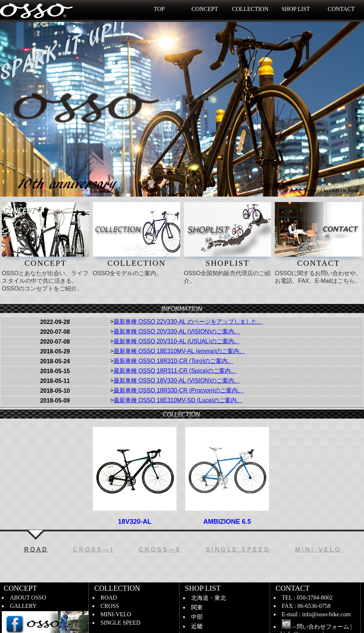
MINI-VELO (116, 614)
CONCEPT (205, 9)
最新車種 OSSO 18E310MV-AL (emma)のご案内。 (179, 351)
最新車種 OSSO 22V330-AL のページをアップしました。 (188, 322)
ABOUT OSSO (28, 598)
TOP (159, 9)
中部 (197, 617)
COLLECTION (250, 9)
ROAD (109, 598)
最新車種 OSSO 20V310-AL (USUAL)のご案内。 (177, 341)
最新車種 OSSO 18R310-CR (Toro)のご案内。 (174, 361)
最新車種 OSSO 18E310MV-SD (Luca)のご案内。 (178, 400)
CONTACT (341, 9)
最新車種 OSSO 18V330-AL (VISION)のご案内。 (177, 381)
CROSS (110, 606)
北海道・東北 (209, 598)
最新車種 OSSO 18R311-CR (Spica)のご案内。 (175, 371)
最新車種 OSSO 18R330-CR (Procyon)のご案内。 (179, 390)
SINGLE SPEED (120, 623)
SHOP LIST (296, 9)
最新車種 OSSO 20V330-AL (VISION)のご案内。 (177, 331)
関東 (197, 607)
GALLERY (23, 606)
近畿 (197, 626)
